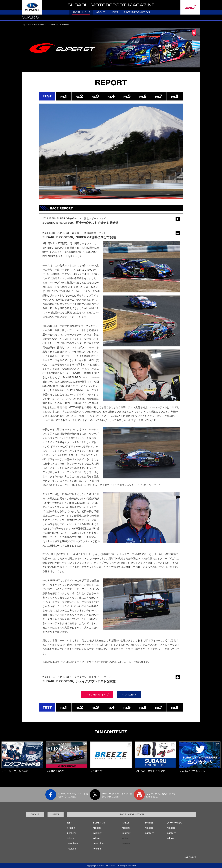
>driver (71, 838)
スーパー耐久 (174, 823)
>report (71, 828)
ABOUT (35, 815)
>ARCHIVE (190, 858)
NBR (70, 823)
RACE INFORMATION (132, 815)
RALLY (126, 823)
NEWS (55, 815)
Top (24, 24)
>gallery (72, 833)
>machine (73, 843)
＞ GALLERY (129, 695)
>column (72, 849)
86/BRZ (149, 823)
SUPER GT (54, 24)
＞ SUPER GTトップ (97, 695)
